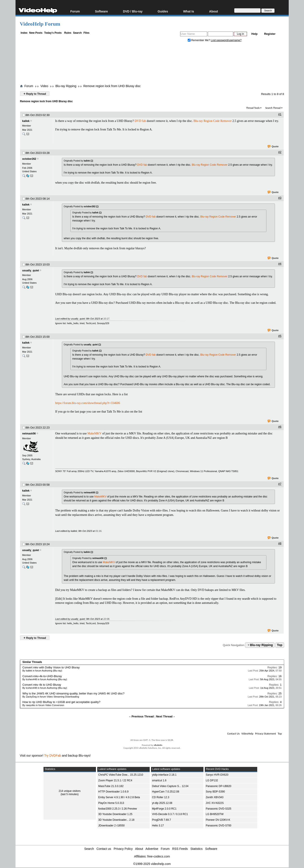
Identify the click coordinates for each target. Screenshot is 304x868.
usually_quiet (31, 271)
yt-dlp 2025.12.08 (162, 803)
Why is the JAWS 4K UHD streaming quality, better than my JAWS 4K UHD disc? (74, 693)
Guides (163, 11)
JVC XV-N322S (215, 803)
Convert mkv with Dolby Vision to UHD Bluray (51, 667)
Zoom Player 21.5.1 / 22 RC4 (115, 780)
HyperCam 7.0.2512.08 (166, 792)
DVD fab (140, 121)
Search (77, 33)
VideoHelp (247, 734)
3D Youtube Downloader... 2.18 (116, 820)
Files (86, 33)
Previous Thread (143, 716)
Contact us (104, 849)
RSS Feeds (180, 849)
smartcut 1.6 (159, 780)
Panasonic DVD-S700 (219, 826)
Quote (273, 147)
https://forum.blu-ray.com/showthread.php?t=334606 (88, 403)
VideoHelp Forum (40, 24)
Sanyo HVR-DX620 (217, 775)
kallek (26, 121)
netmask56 (29, 434)
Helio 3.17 (158, 826)
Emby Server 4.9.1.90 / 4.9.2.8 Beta (119, 797)
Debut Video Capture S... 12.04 (170, 786)
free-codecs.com (159, 856)
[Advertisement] (152, 64)
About (214, 11)
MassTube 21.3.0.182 (111, 786)
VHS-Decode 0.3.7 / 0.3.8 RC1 (170, 814)
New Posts (36, 33)
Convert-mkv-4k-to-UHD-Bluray (42, 676)
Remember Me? (199, 40)
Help (254, 34)
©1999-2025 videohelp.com (152, 864)
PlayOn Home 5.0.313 (111, 803)
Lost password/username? (226, 40)
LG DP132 (212, 780)
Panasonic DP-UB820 (219, 786)
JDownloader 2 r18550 (112, 826)
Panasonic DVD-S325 (219, 809)
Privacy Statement (265, 734)
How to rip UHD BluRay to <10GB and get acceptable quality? (62, 702)
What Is (189, 11)
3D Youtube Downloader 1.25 (115, 814)
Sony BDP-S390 (215, 792)
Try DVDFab (53, 756)
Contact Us (233, 734)
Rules (68, 33)
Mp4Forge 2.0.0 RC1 (164, 809)
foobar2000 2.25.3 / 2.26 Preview (118, 809)
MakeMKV (94, 433)
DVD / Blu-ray (133, 11)
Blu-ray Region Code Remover (213, 121)
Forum (75, 11)
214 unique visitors (69, 791)
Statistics (196, 849)
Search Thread (273, 108)
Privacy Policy (123, 849)
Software (101, 11)
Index (24, 33)
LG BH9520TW (215, 814)
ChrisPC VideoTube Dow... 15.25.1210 (121, 775)
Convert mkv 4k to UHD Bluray (42, 685)
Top (280, 645)
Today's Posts (53, 33)
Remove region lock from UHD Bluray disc (112, 86)
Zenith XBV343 (215, 797)
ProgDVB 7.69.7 (162, 820)
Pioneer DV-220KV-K (218, 820)
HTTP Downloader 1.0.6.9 (114, 792)
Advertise (152, 849)
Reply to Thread (35, 94)
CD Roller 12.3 (161, 797)
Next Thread (164, 716)
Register (270, 34)
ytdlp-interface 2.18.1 (164, 775)
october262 (29, 159)
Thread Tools (253, 108)
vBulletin (158, 745)
